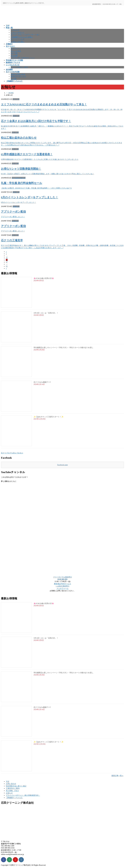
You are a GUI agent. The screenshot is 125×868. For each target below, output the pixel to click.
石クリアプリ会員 (18, 39)
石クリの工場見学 (12, 240)
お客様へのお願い (18, 42)
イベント (16, 99)
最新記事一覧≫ (117, 776)
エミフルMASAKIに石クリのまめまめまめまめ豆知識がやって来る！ (44, 104)
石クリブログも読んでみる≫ (12, 453)
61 (7, 266)
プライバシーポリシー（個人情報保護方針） (23, 795)
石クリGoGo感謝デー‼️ (42, 382)
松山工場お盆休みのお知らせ (19, 138)
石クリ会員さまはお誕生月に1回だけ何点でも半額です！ (36, 121)
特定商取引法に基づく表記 (16, 786)
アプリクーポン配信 (13, 212)
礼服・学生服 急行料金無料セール (22, 183)
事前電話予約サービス (62, 584)
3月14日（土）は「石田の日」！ (46, 313)
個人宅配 (14, 53)
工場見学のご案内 (13, 788)
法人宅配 (14, 56)
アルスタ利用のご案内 (19, 67)
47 (7, 262)
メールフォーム (62, 588)
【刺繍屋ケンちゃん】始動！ (22, 37)
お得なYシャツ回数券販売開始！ (21, 169)
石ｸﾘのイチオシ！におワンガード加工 (25, 35)
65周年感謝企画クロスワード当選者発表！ (27, 154)
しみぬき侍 (15, 30)
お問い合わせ (11, 784)
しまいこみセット (18, 32)
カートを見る (16, 51)
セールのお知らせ (19, 178)
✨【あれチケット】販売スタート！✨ (48, 417)
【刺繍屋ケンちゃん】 (14, 798)
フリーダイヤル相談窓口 (62, 577)
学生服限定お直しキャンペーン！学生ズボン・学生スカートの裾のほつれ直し (63, 348)
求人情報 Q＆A (12, 791)
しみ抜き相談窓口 (62, 586)
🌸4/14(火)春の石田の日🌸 (44, 278)
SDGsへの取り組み (18, 74)
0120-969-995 (62, 579)
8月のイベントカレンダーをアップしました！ (30, 197)
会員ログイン (16, 49)
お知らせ (16, 116)
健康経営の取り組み (18, 76)
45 (7, 258)
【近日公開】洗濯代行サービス (23, 58)
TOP (8, 781)
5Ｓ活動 (14, 79)
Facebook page (63, 465)
